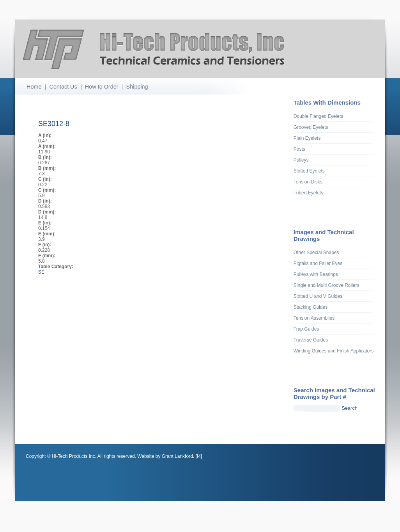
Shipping (137, 87)
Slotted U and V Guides (318, 296)
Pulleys (301, 160)
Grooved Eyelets (311, 127)
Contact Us (63, 87)
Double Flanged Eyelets (318, 116)
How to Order (102, 87)
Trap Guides (306, 329)
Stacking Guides (311, 307)
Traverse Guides (311, 340)
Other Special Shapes (316, 253)
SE (41, 272)
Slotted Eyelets (309, 171)
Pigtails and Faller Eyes (318, 263)
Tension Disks (308, 182)
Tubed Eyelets (308, 193)
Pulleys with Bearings (316, 274)
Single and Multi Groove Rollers (327, 285)
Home (34, 87)
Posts (299, 149)
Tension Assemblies (314, 318)
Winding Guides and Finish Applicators (334, 351)
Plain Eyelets (307, 138)
